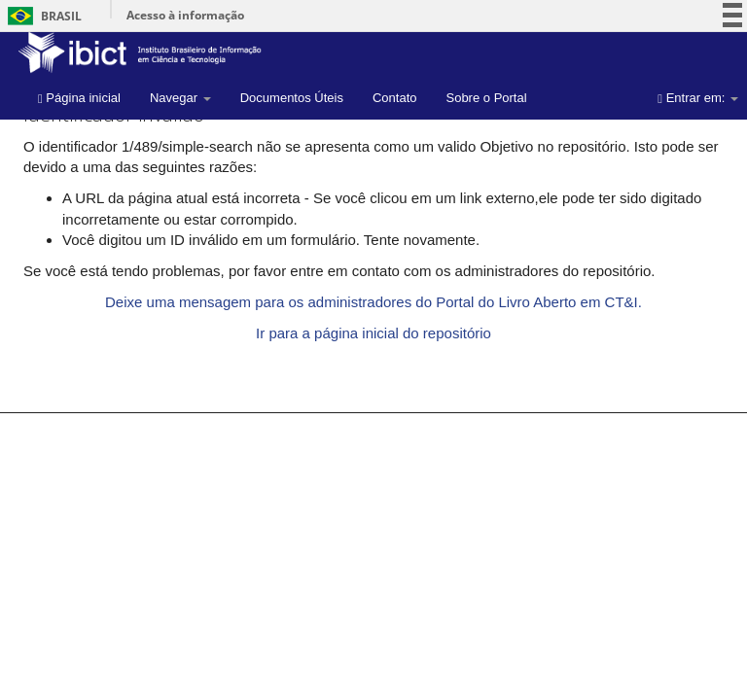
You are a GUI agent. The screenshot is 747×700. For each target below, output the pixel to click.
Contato (395, 98)
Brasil (41, 16)
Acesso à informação (185, 15)
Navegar (180, 98)
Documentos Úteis (292, 98)
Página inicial (79, 98)
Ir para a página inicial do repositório (373, 333)
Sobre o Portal (486, 98)
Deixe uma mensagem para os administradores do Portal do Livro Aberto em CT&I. (373, 302)
